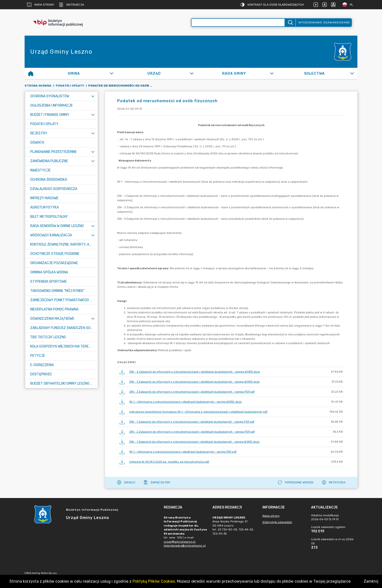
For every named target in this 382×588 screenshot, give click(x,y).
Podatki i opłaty (70, 86)
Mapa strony (41, 5)
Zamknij (371, 581)
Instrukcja (72, 5)
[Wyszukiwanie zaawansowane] (238, 23)
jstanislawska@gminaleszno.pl (185, 546)
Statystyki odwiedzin (277, 522)
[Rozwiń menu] (93, 96)
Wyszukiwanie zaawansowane (324, 22)
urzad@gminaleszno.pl (180, 542)
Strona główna (38, 86)
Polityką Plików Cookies (154, 581)
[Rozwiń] (111, 73)
